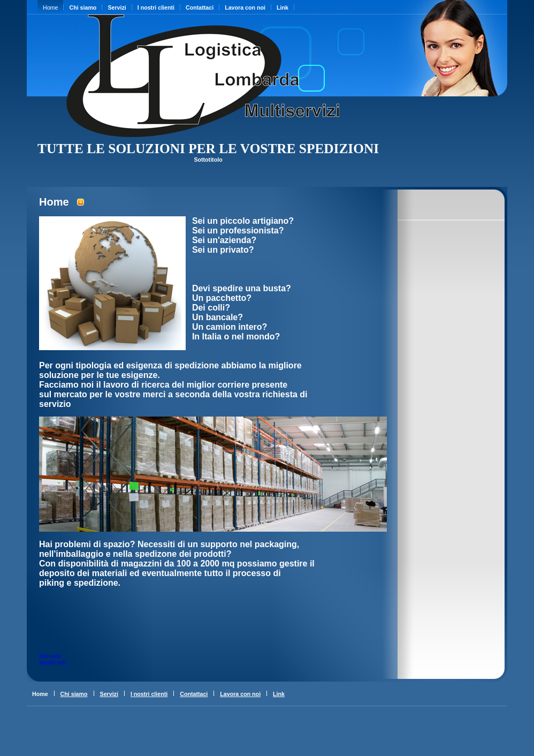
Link (283, 7)
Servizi (117, 7)
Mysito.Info (53, 662)
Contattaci (200, 7)
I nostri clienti (156, 7)
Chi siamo (83, 7)
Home (50, 7)
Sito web (50, 656)
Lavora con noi (245, 7)
